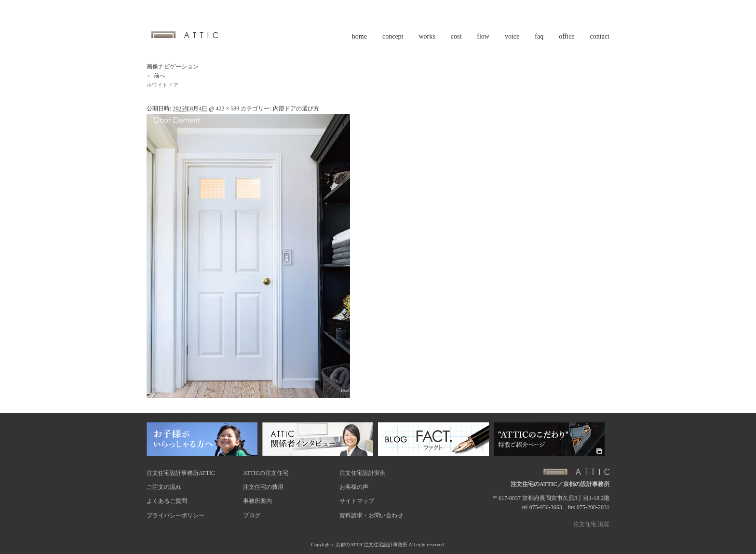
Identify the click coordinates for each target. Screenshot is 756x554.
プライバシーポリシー (175, 515)
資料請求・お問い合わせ (371, 515)
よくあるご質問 (167, 501)
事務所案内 (257, 501)
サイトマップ (357, 501)
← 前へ (156, 76)
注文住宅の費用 (263, 487)
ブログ (252, 515)
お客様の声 (354, 487)
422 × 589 (227, 108)
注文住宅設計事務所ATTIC (181, 473)
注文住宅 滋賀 (591, 524)
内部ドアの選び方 (296, 108)
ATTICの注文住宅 (266, 473)
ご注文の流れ (164, 487)
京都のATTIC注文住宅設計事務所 (371, 545)
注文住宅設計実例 (363, 473)
